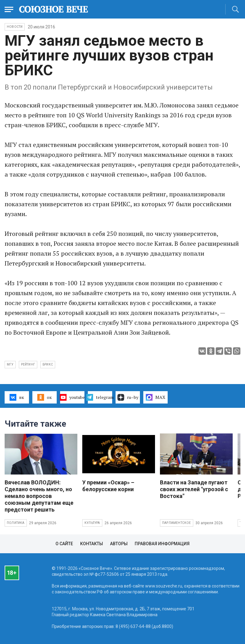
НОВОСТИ (15, 27)
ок (45, 397)
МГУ (10, 364)
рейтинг (28, 364)
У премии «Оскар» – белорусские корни (108, 486)
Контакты (92, 544)
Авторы (119, 544)
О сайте (64, 544)
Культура (92, 523)
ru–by (128, 397)
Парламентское (177, 523)
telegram (100, 397)
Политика (16, 523)
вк (17, 397)
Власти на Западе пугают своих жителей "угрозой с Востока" (194, 489)
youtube (72, 397)
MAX (155, 397)
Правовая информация (162, 544)
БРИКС (48, 364)
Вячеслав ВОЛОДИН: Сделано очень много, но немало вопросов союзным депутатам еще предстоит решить (39, 496)
